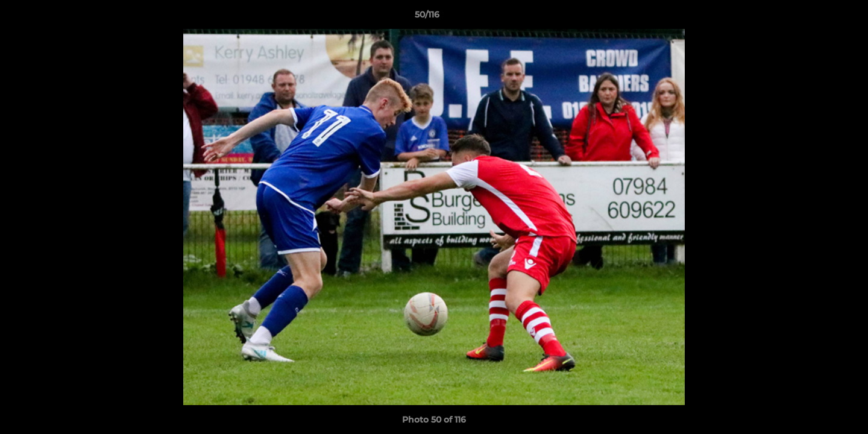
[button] (817, 17)
